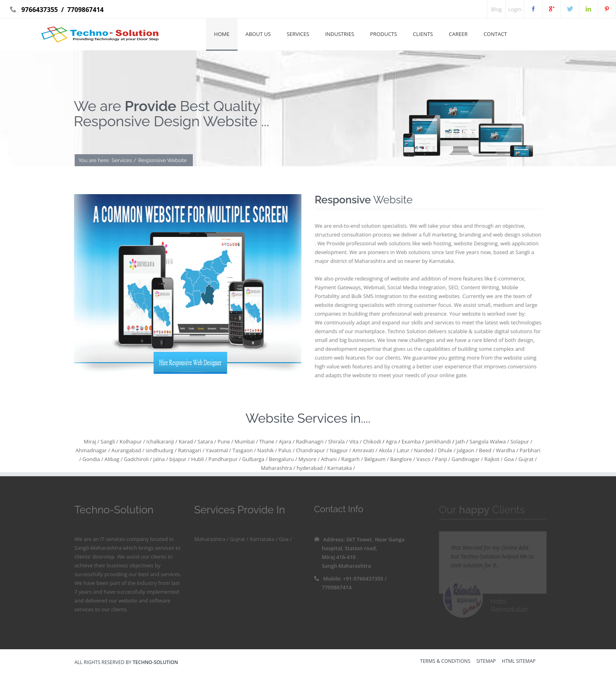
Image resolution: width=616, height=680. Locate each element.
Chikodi (372, 441)
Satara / (206, 441)
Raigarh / (351, 459)
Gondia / (92, 459)
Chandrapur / (312, 450)
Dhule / (446, 450)
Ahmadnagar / (93, 450)
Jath (461, 441)
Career (458, 34)
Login (515, 9)
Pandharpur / (224, 459)
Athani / (330, 459)
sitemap (486, 662)
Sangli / (109, 441)
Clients (423, 34)
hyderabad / (311, 468)
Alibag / (113, 459)
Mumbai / (246, 441)
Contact (495, 34)
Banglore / (402, 459)
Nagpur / (340, 450)
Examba (411, 441)
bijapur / (179, 459)
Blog (496, 9)
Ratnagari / (191, 450)
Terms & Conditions (445, 662)
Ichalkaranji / (161, 441)
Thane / (268, 441)
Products (383, 34)
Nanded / (425, 450)
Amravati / (364, 450)
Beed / (486, 450)
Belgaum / (376, 459)
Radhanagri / (311, 441)
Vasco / (425, 459)
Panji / (442, 459)
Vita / (355, 441)
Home (222, 34)
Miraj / (92, 441)
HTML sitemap (519, 662)
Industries (340, 34)
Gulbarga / (254, 459)
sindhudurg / (160, 450)
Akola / (386, 450)
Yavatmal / (218, 450)
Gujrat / (527, 459)
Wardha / (506, 450)
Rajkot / (493, 459)
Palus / (286, 450)
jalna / (160, 459)
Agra (391, 441)
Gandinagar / (467, 459)
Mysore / (308, 459)
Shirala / (338, 441)
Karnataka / (340, 468)
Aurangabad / (127, 450)
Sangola (480, 441)
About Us (258, 34)
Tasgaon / (244, 450)
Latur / (404, 450)
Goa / (510, 459)
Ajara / (286, 441)
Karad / (187, 441)
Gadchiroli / (137, 459)
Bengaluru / (282, 459)
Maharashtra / (278, 468)
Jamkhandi (439, 441)
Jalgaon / (467, 450)
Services (298, 34)
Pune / (225, 441)
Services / (124, 161)
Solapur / (521, 441)
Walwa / (499, 441)
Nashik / (266, 450)
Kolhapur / (132, 441)
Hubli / (198, 459)
